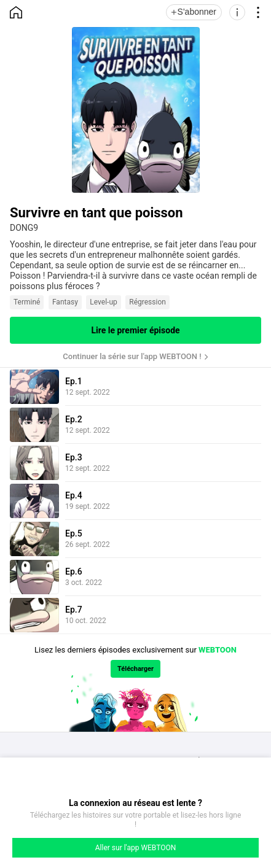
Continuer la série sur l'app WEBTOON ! (132, 356)
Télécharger (135, 669)
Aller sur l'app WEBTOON (135, 848)
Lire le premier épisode (135, 330)
